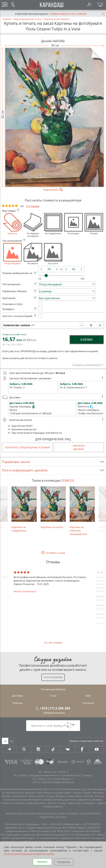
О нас (53, 696)
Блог (88, 696)
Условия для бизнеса (53, 689)
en (11, 741)
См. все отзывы (53, 642)
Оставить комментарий (88, 365)
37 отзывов (33, 206)
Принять (42, 862)
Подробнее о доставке (53, 817)
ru (5, 741)
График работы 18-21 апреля (68, 14)
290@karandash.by (54, 713)
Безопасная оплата (53, 420)
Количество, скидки (17, 325)
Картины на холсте (53, 508)
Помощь (18, 703)
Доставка (53, 397)
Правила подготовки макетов (86, 741)
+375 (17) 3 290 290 (55, 708)
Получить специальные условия (27, 447)
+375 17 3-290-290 (42, 782)
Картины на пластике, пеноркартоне (82, 511)
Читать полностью (25, 591)
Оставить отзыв (55, 553)
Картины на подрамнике (24, 509)
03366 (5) (68, 480)
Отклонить (64, 862)
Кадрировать (53, 190)
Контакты (88, 703)
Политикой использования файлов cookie (29, 854)
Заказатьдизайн (79, 447)
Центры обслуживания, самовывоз (53, 378)
